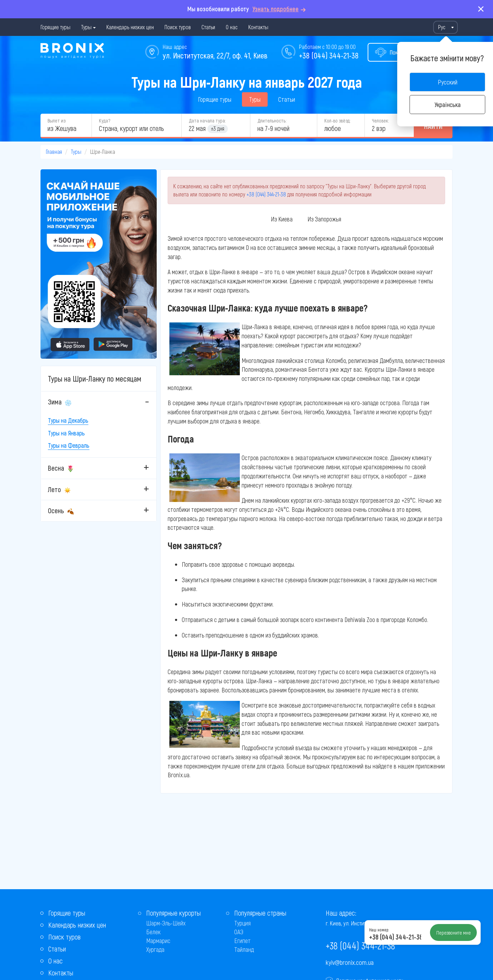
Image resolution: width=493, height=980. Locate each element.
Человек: (380, 121)
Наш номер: (379, 930)
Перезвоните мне (454, 932)
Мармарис (158, 941)
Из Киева (282, 219)
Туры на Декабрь (68, 420)
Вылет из (57, 121)
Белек (153, 932)
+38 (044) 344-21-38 (329, 55)
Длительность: (272, 121)
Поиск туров (178, 27)
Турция (242, 923)
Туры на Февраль (69, 445)
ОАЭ (239, 932)
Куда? (105, 121)
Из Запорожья (324, 219)
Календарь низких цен (130, 27)
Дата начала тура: (207, 121)
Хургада (155, 949)
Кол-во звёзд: (337, 121)
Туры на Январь (66, 433)
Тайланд (244, 949)
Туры (86, 27)
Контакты (258, 27)
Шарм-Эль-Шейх (166, 923)
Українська (448, 105)
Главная (54, 152)
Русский (448, 82)
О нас (232, 27)
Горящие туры (55, 27)
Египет (242, 941)
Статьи (208, 27)
